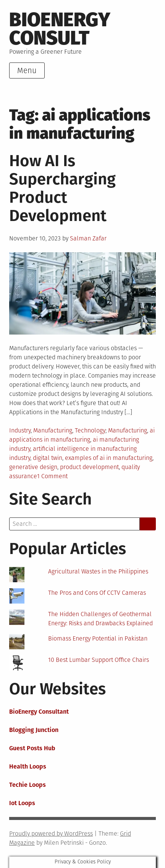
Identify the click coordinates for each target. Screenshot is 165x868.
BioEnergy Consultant (39, 712)
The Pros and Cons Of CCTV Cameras (97, 593)
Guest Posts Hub (32, 748)
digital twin (48, 458)
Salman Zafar (88, 238)
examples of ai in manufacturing (109, 458)
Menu (27, 70)
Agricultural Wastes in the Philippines (98, 571)
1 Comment (52, 476)
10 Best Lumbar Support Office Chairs (99, 660)
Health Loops (28, 766)
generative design (33, 467)
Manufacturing (53, 430)
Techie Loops (27, 785)
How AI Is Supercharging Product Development (62, 188)
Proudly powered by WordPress (51, 834)
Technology (90, 430)
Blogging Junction (34, 730)
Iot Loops (22, 803)
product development (89, 467)
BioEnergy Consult (60, 29)
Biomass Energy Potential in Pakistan (98, 638)
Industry (20, 430)
